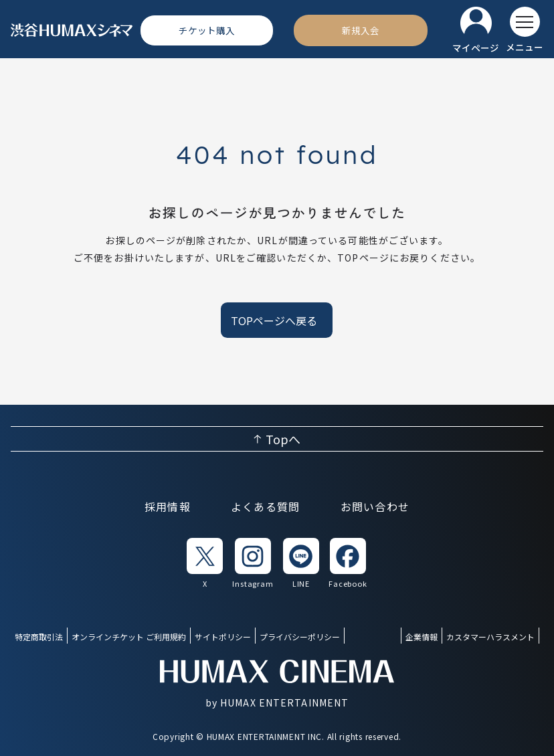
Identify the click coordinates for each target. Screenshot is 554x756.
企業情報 (422, 637)
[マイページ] (476, 30)
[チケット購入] (207, 30)
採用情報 (168, 506)
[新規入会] (361, 30)
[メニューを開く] (525, 30)
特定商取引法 (39, 637)
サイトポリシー (223, 637)
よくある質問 (266, 506)
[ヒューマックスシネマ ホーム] (72, 30)
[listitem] (205, 564)
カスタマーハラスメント (490, 637)
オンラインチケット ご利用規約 (129, 637)
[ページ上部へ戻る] (277, 439)
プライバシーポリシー (300, 637)
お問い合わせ (375, 506)
